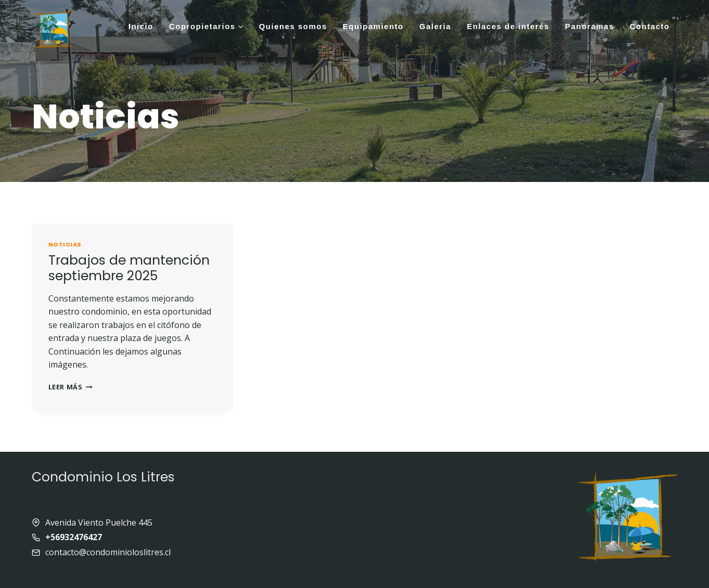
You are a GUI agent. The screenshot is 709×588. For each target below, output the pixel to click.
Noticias (65, 244)
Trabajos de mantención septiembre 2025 (129, 268)
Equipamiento (373, 26)
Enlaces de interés (508, 26)
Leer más (70, 387)
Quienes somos (293, 26)
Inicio (141, 26)
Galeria (435, 26)
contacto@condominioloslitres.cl (108, 552)
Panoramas (589, 26)
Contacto (650, 26)
